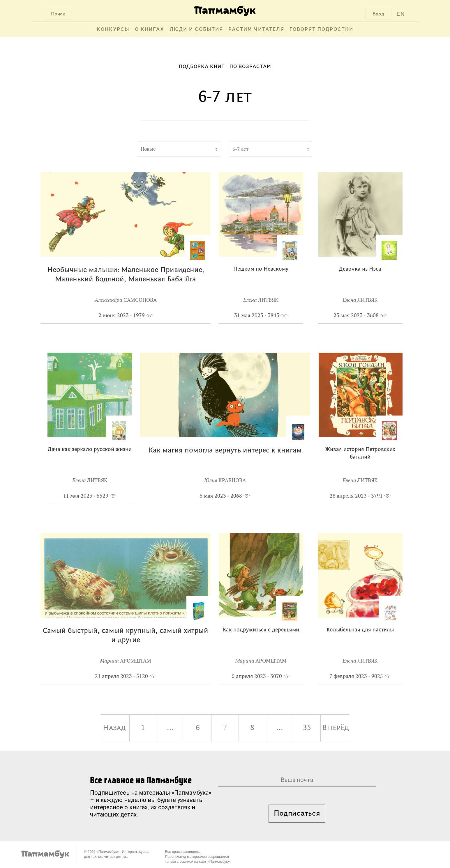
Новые (148, 149)
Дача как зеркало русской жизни (90, 450)
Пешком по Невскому (261, 269)
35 (307, 728)
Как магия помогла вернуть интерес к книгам (225, 451)
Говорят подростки (321, 30)
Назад (114, 728)
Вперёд (336, 728)
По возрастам (250, 67)
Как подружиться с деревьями (261, 630)
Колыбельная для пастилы (360, 630)
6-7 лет (240, 149)
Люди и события (196, 30)
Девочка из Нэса (360, 269)
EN (401, 14)
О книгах (150, 30)
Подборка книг (202, 67)
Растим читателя (256, 30)
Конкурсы (113, 30)
